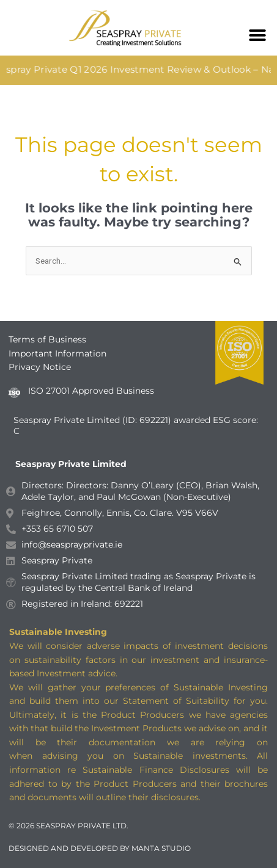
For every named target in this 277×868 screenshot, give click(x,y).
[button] (257, 35)
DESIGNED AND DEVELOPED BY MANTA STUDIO (100, 848)
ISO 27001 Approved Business (91, 391)
